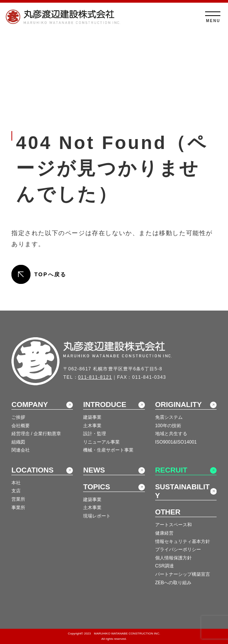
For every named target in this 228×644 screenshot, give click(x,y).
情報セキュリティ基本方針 (183, 541)
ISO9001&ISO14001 (176, 442)
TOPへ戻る (51, 274)
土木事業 (92, 426)
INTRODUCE (105, 405)
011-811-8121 (95, 377)
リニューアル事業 (101, 442)
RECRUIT (171, 470)
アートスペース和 (173, 525)
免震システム (169, 417)
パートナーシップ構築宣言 (183, 574)
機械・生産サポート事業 (108, 450)
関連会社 (21, 450)
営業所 (18, 499)
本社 (16, 483)
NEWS (94, 470)
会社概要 (21, 426)
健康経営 (164, 533)
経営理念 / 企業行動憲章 (36, 434)
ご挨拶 (18, 417)
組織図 (18, 442)
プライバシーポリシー (178, 549)
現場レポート (97, 516)
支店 (16, 491)
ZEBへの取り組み (173, 583)
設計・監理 (95, 434)
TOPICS (96, 487)
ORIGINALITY (178, 405)
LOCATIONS (32, 470)
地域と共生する (171, 434)
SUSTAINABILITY (182, 491)
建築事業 (92, 417)
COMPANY (30, 405)
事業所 (18, 508)
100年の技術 (168, 426)
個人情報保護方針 (173, 558)
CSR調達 (165, 566)
